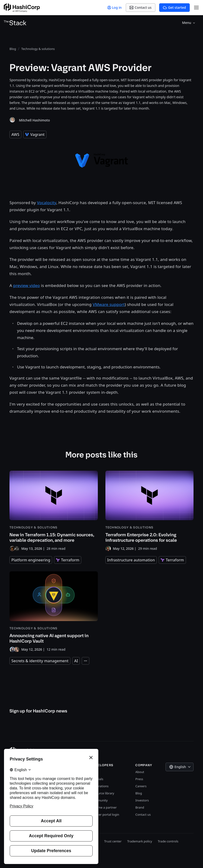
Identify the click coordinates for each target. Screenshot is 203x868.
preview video (27, 285)
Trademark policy (140, 841)
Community (99, 800)
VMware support (109, 304)
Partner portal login (105, 814)
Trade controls (168, 841)
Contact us (143, 814)
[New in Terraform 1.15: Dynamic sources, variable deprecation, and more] (54, 511)
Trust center (113, 841)
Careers (141, 786)
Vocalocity (47, 203)
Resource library (102, 793)
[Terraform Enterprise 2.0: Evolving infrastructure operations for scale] (150, 511)
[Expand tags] (86, 661)
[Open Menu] (196, 8)
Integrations (100, 786)
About (140, 772)
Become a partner (104, 807)
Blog (139, 793)
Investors (142, 800)
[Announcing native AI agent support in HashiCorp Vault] (54, 612)
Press (139, 779)
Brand (140, 807)
